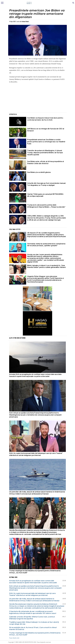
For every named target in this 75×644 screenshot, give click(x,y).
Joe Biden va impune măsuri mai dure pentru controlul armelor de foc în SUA (45, 119)
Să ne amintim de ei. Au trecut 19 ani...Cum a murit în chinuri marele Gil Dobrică (33, 628)
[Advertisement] (37, 98)
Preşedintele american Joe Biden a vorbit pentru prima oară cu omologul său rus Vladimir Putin (46, 142)
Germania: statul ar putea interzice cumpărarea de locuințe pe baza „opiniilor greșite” (46, 245)
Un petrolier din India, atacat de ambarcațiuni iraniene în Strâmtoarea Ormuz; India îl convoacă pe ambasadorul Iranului (37, 493)
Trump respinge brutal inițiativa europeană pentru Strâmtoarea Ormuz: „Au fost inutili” (35, 572)
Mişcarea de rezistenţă (38, 3)
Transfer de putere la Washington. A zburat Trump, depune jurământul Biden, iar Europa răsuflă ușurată (45, 153)
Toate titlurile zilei (14, 638)
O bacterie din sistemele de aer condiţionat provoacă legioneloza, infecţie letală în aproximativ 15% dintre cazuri (33, 612)
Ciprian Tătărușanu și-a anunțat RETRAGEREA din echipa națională (45, 195)
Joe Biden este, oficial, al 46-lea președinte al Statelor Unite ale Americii (45, 162)
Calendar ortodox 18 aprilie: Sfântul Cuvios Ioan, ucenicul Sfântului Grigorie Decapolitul (32, 618)
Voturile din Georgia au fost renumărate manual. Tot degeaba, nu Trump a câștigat (46, 184)
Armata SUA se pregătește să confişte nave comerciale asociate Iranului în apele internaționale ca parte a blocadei (35, 375)
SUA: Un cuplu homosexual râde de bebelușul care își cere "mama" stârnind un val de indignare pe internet (36, 454)
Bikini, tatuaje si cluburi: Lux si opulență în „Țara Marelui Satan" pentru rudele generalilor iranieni (46, 266)
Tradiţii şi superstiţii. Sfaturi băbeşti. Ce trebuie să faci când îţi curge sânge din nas (34, 623)
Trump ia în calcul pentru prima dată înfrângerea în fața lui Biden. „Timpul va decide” (46, 206)
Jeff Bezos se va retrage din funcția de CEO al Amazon (46, 130)
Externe (22, 338)
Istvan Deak (25, 22)
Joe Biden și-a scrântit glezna (39, 172)
